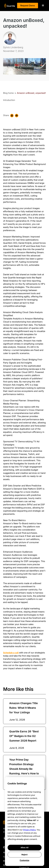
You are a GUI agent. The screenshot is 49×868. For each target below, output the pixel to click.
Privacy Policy (29, 830)
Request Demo (28, 6)
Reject (24, 855)
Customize (24, 860)
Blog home (8, 93)
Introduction (9, 100)
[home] (9, 6)
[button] (43, 6)
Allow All (25, 848)
